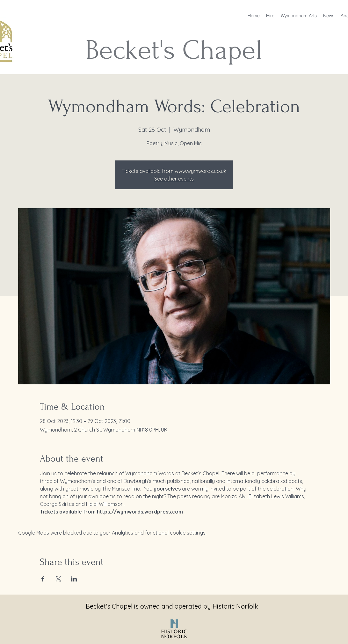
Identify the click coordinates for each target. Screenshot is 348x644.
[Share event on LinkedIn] (74, 579)
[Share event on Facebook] (43, 579)
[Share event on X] (58, 579)
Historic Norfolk (235, 606)
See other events (174, 179)
